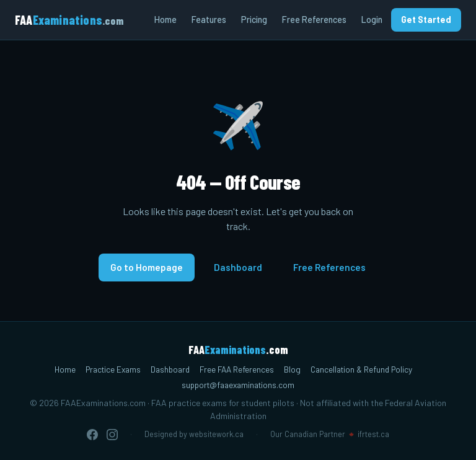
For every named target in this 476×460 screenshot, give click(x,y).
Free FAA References (237, 369)
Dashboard (238, 267)
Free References (314, 20)
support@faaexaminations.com (238, 385)
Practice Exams (113, 369)
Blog (292, 369)
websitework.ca (216, 434)
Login (372, 20)
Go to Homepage (147, 267)
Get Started (426, 20)
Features (209, 20)
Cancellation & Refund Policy (361, 369)
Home (165, 20)
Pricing (254, 20)
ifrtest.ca (373, 434)
